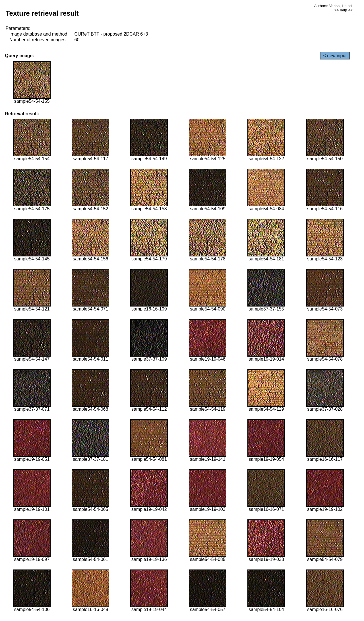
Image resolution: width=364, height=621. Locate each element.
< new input (335, 56)
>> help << (344, 10)
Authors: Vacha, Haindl (333, 6)
